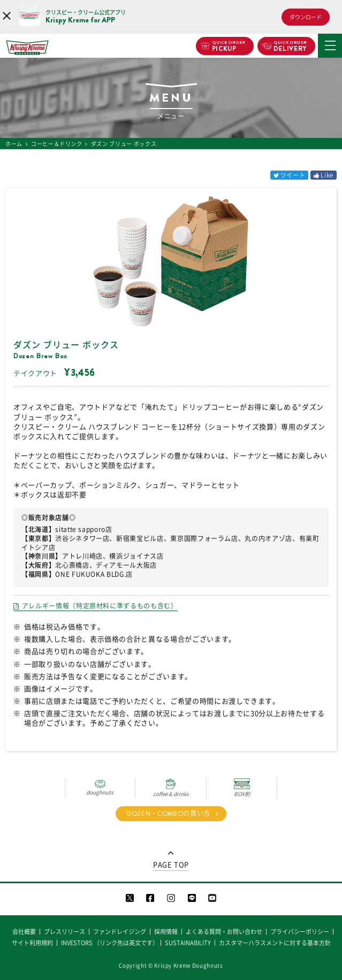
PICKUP (229, 47)
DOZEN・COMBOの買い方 (168, 814)
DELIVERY (290, 47)
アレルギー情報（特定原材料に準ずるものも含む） (100, 606)
